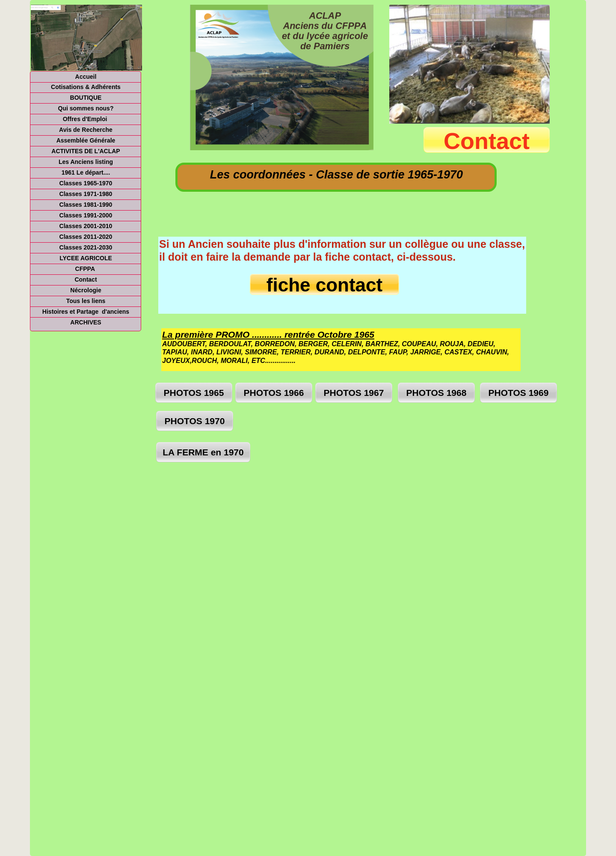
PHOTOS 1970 (195, 421)
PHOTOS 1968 (437, 393)
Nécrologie (86, 290)
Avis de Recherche (86, 130)
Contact (86, 279)
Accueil (86, 77)
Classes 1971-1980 (86, 194)
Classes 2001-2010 (86, 226)
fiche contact (324, 285)
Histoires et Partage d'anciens (86, 312)
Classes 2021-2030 (86, 247)
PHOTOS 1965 (194, 393)
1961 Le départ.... (86, 172)
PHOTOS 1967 (354, 393)
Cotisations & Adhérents (86, 87)
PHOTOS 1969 (519, 393)
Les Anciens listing (86, 162)
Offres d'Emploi (86, 119)
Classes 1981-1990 (86, 205)
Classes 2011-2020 (86, 237)
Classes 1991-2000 (86, 215)
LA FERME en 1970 (203, 452)
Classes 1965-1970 (86, 183)
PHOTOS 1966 (274, 393)
